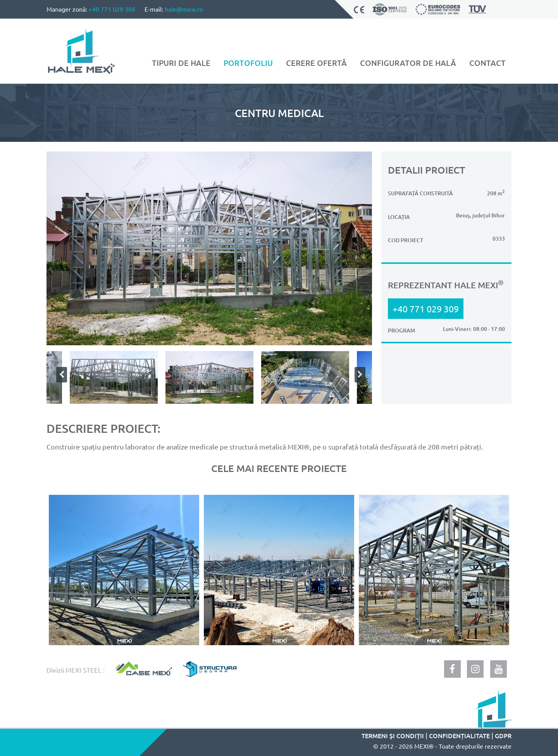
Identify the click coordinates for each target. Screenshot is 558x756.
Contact (487, 63)
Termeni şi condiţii (393, 735)
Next (358, 375)
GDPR (503, 735)
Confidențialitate (459, 735)
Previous (60, 375)
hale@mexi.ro (184, 9)
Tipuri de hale (181, 63)
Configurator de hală (408, 63)
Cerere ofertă (316, 63)
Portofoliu (248, 63)
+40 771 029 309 (112, 9)
